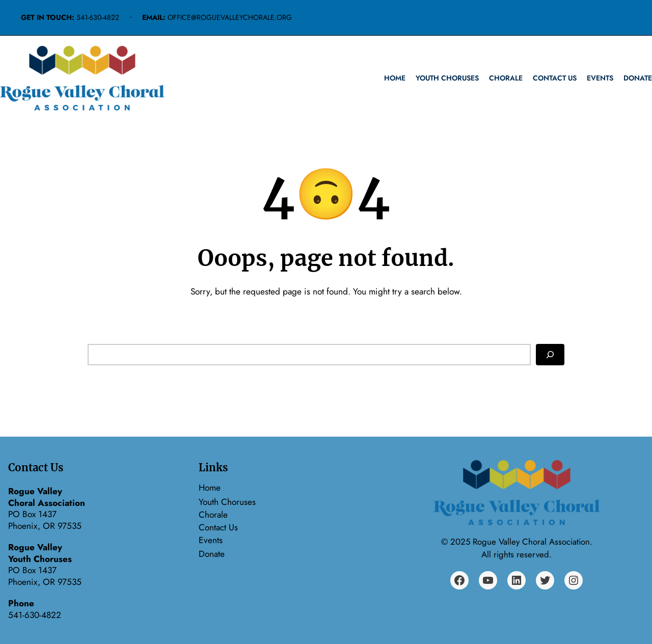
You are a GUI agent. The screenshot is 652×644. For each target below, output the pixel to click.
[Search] (550, 355)
